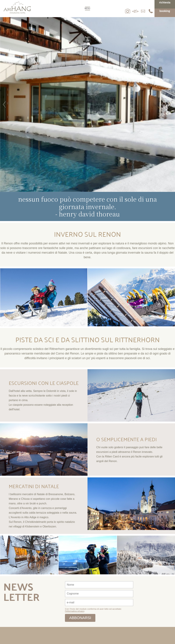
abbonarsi (80, 618)
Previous (4, 104)
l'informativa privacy (75, 611)
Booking (165, 11)
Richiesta (165, 2)
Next (171, 104)
